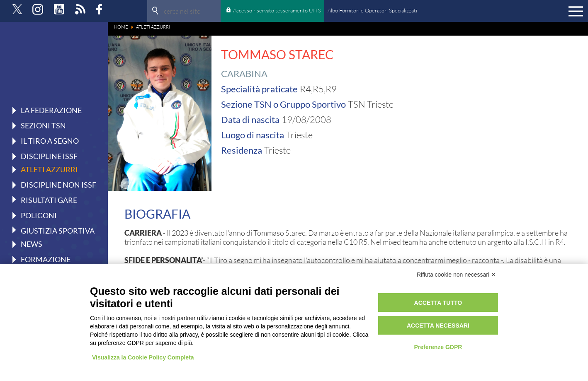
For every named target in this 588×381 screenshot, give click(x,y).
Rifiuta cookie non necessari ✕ (456, 275)
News (32, 244)
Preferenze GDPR (438, 347)
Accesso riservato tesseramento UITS (277, 10)
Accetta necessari (438, 326)
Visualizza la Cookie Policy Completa (143, 357)
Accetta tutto (438, 303)
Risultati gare (49, 200)
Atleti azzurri (49, 169)
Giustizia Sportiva (58, 230)
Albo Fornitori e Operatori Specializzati (372, 10)
